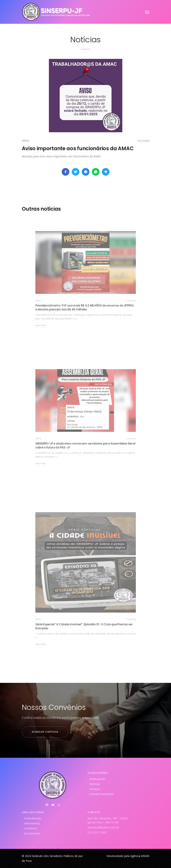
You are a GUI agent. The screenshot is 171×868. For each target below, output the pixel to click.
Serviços (95, 789)
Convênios (31, 828)
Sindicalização (33, 818)
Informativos (32, 823)
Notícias (95, 784)
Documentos (32, 833)
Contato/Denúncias (102, 794)
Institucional (97, 779)
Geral (26, 141)
